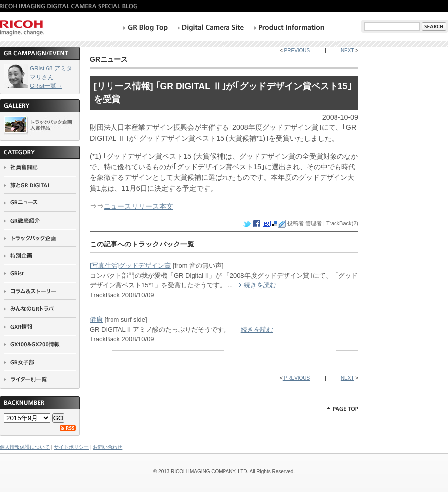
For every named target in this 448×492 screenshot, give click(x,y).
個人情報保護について (25, 447)
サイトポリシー (71, 447)
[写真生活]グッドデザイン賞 (130, 266)
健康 (96, 319)
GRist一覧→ (46, 85)
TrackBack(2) (342, 223)
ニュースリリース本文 (138, 206)
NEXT (348, 51)
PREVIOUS (296, 51)
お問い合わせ (108, 447)
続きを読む (260, 285)
